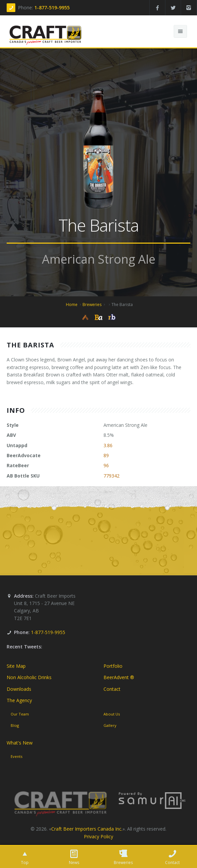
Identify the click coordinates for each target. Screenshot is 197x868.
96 (106, 465)
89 (106, 455)
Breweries (92, 305)
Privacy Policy (98, 836)
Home (72, 305)
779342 (111, 476)
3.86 (108, 445)
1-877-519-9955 (52, 8)
